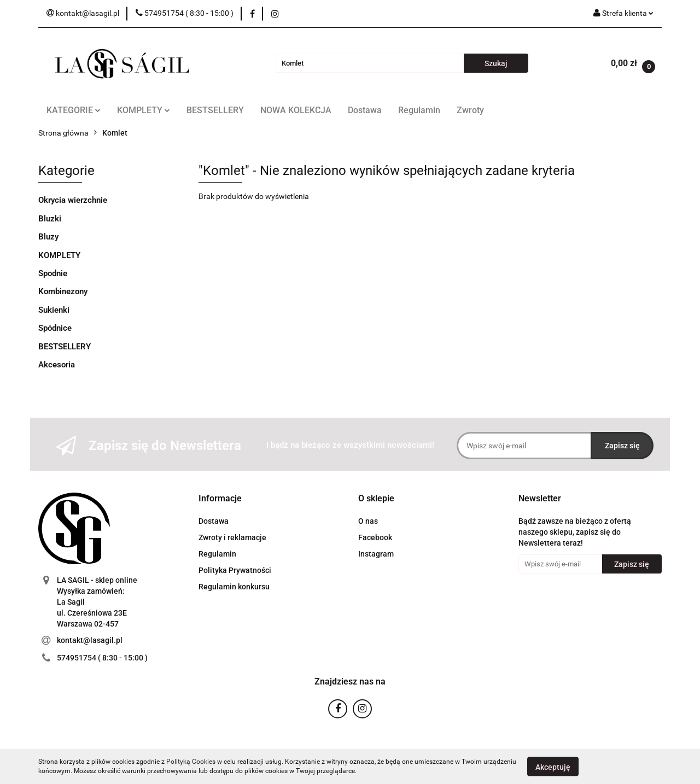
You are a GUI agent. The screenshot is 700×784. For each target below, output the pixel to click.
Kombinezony (63, 291)
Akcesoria (57, 365)
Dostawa (365, 110)
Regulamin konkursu (234, 587)
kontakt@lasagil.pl (90, 640)
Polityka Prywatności (235, 570)
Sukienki (54, 310)
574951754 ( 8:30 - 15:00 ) (102, 658)
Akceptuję (553, 767)
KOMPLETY (144, 110)
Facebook (375, 537)
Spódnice (55, 328)
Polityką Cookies (191, 762)
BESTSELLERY (215, 110)
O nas (368, 521)
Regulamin (419, 110)
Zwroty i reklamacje (232, 537)
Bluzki (50, 219)
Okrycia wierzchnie (73, 200)
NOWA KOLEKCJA (296, 110)
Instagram (376, 554)
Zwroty (470, 110)
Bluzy (48, 237)
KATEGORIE (74, 110)
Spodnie (53, 273)
